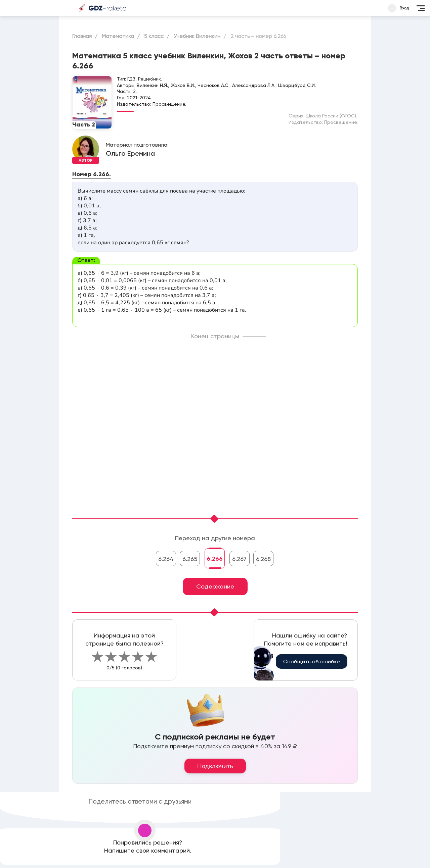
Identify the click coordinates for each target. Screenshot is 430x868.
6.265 (190, 559)
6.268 (263, 559)
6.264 (166, 559)
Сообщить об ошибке (312, 661)
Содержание (215, 586)
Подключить (215, 766)
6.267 (239, 559)
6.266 (215, 559)
